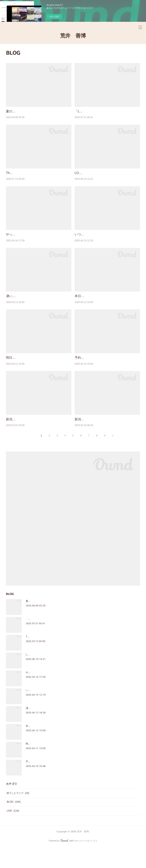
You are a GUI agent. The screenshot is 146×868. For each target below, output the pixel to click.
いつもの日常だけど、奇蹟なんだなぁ (101, 239)
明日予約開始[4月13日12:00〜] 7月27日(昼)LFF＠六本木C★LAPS (61, 764)
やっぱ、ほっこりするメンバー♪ (29, 239)
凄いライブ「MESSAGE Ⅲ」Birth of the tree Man (52, 728)
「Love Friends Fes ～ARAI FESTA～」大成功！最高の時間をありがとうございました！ (73, 639)
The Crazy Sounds (19, 178)
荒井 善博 (73, 36)
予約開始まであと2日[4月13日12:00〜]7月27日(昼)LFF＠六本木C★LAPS (64, 782)
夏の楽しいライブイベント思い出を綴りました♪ (51, 621)
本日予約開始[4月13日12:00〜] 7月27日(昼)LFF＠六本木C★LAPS (61, 746)
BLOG (14, 822)
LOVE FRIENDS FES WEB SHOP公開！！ (105, 178)
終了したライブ (18, 813)
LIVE (13, 831)
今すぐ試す (54, 17)
